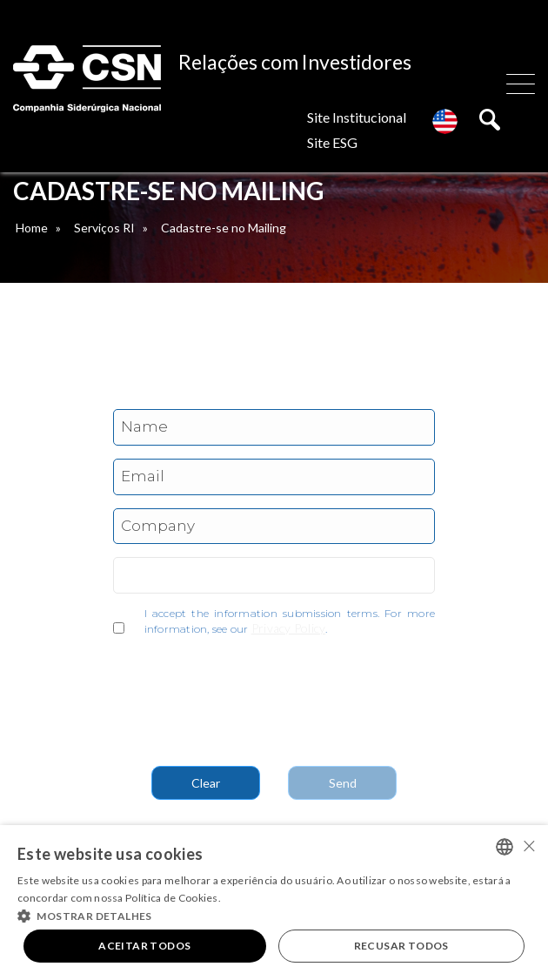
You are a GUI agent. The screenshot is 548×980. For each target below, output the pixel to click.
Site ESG (332, 142)
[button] (274, 915)
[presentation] (245, 693)
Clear (206, 783)
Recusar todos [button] (401, 946)
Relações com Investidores (295, 62)
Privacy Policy (289, 628)
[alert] (274, 903)
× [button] (528, 846)
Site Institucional (357, 117)
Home (32, 228)
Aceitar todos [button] (144, 946)
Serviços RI (104, 228)
